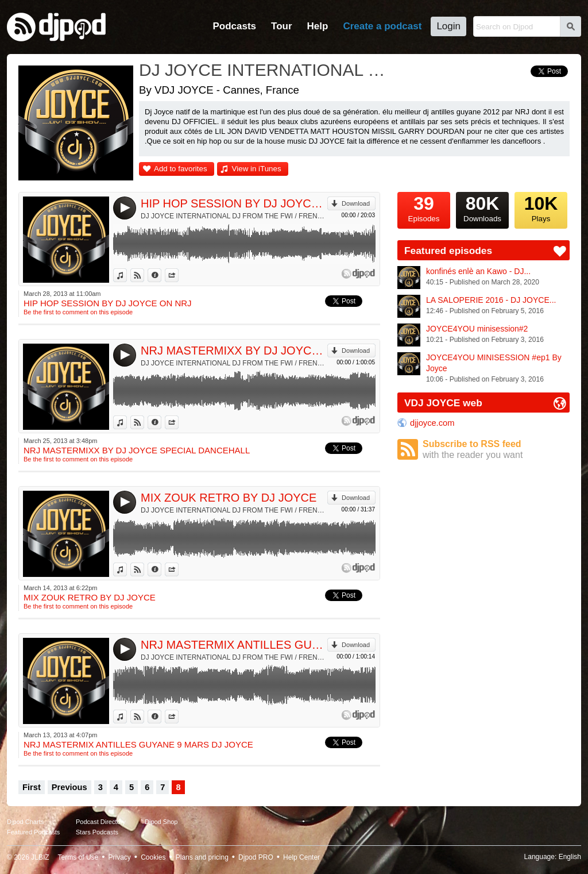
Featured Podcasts (33, 832)
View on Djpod (144, 275)
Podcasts (234, 26)
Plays (541, 207)
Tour (282, 26)
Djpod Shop (161, 822)
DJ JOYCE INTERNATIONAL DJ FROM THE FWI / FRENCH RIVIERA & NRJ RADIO (262, 70)
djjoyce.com (432, 423)
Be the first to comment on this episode (78, 312)
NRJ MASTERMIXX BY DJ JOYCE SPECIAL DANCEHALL (234, 351)
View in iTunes (257, 169)
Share (178, 275)
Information (161, 275)
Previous (69, 787)
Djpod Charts (25, 822)
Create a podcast (382, 26)
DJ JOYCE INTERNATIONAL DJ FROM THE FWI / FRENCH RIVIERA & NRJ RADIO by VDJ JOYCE (234, 216)
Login (448, 26)
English (570, 857)
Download (356, 203)
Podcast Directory (101, 822)
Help (318, 26)
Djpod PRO (256, 857)
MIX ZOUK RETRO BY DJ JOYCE (229, 498)
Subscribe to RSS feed (496, 450)
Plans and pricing (202, 857)
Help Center (301, 857)
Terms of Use (78, 857)
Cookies (153, 857)
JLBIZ (40, 857)
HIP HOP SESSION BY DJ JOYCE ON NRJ (234, 203)
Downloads (482, 207)
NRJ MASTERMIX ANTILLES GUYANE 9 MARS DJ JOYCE (234, 645)
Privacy (120, 857)
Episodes (424, 207)
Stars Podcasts (97, 832)
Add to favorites (181, 169)
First (32, 787)
